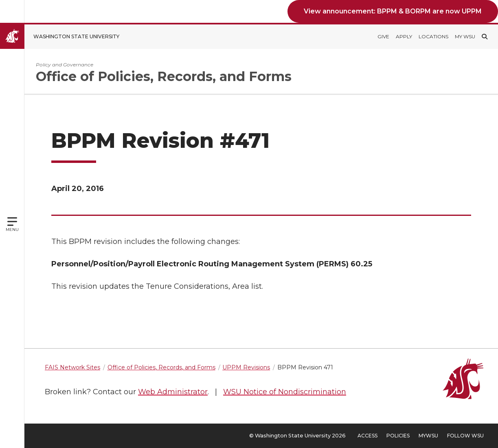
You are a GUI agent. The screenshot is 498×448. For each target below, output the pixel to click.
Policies (398, 436)
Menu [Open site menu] (12, 229)
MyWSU (428, 436)
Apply (404, 36)
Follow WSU (465, 436)
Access (367, 436)
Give (383, 36)
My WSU (465, 36)
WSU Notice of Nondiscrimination (285, 392)
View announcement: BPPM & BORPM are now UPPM (393, 11)
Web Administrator (173, 392)
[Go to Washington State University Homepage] (66, 37)
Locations (433, 36)
